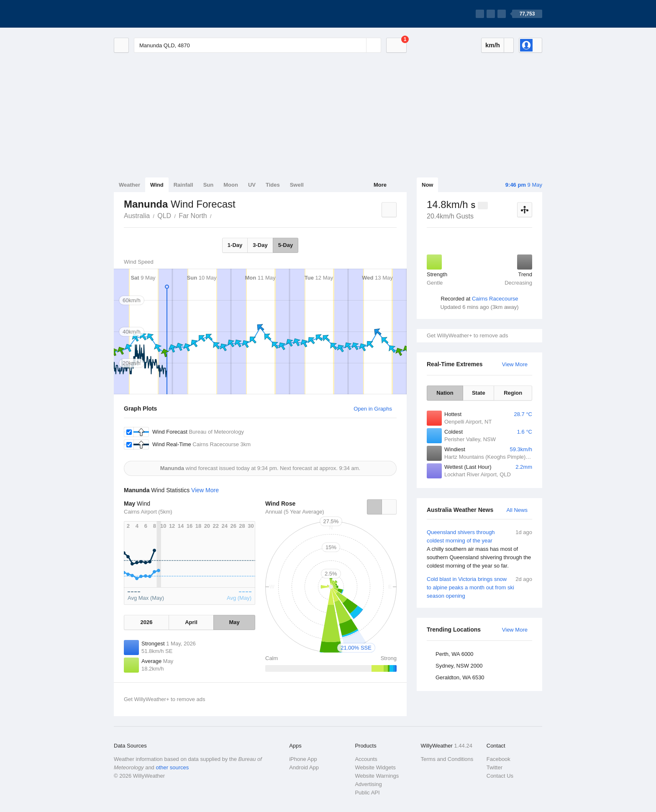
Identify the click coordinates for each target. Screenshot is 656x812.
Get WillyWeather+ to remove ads (467, 335)
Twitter (495, 767)
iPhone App (303, 759)
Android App (304, 767)
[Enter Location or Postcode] (258, 45)
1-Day (235, 245)
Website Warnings (377, 776)
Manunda (216, 215)
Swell (297, 185)
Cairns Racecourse (495, 299)
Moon (231, 185)
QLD (164, 216)
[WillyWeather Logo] (153, 14)
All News (517, 510)
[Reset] (359, 45)
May (234, 622)
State (479, 393)
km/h (493, 45)
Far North (193, 216)
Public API (367, 793)
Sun (209, 185)
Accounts (366, 759)
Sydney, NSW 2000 (459, 666)
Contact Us (500, 776)
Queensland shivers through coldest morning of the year (479, 549)
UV (252, 185)
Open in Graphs (373, 409)
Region (513, 393)
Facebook (498, 759)
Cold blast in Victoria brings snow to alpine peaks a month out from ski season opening (479, 587)
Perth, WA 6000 (455, 654)
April (191, 622)
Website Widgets (375, 767)
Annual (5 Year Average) (295, 512)
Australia (137, 216)
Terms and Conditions (447, 759)
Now (427, 185)
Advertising (368, 784)
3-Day (260, 245)
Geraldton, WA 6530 (460, 677)
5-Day (286, 245)
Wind (157, 185)
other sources (172, 767)
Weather (129, 185)
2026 (146, 622)
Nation (445, 393)
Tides (273, 185)
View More (515, 364)
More (380, 185)
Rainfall (183, 185)
